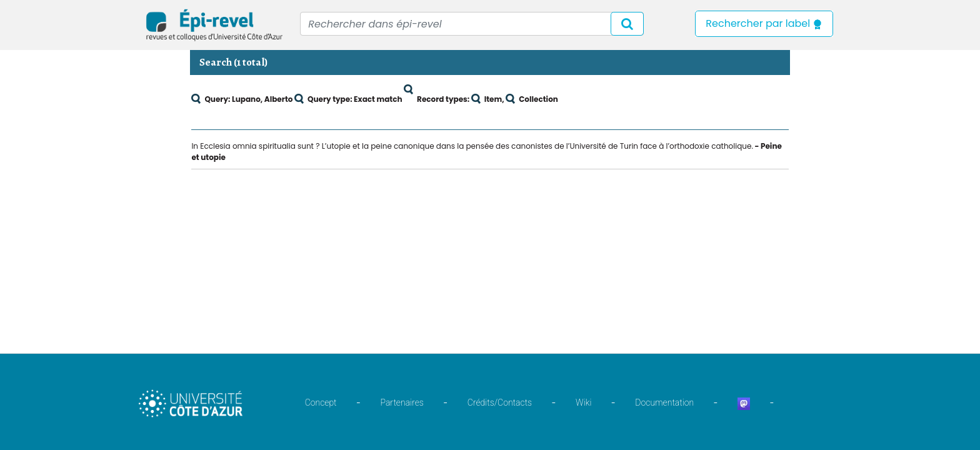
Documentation (664, 402)
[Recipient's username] (472, 24)
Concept (321, 402)
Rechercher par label (764, 23)
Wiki (583, 402)
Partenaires (402, 402)
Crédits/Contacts (500, 402)
